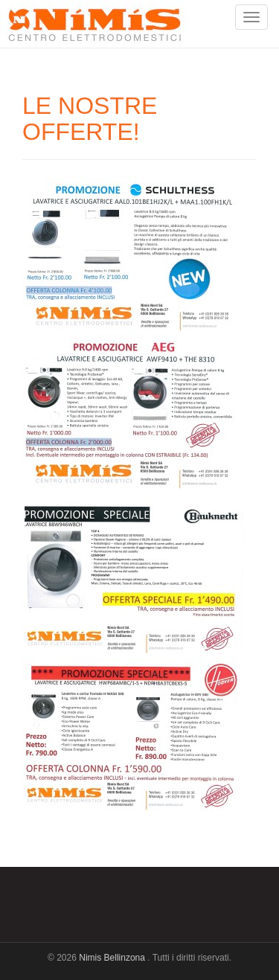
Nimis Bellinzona (113, 958)
